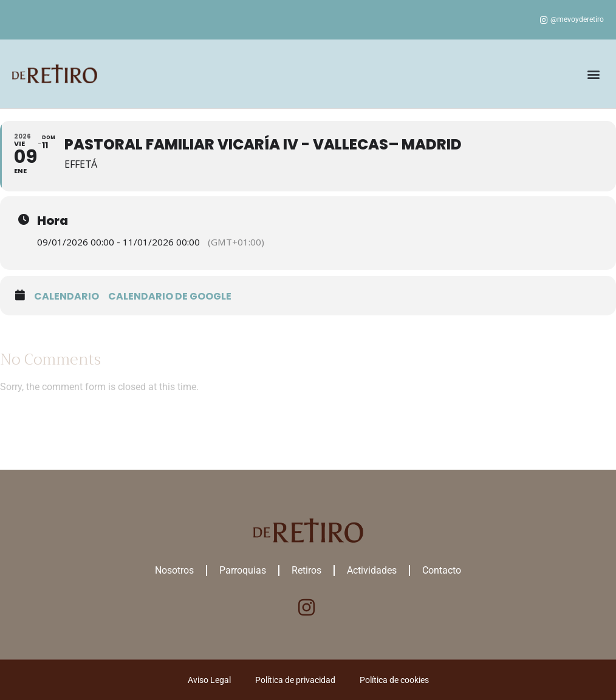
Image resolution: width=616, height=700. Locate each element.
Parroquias (243, 570)
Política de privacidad (295, 680)
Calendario (67, 296)
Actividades (372, 570)
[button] (594, 74)
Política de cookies (394, 680)
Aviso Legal (209, 680)
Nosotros (174, 570)
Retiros (306, 570)
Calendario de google (170, 296)
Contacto (442, 570)
